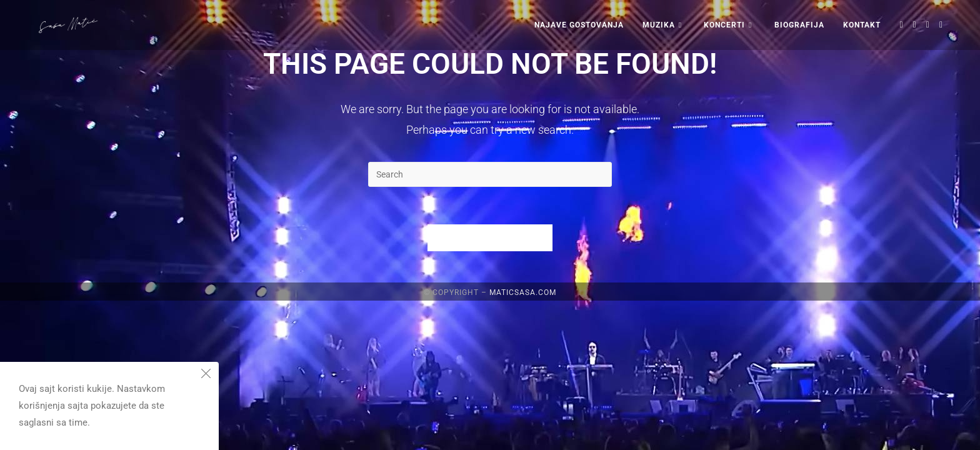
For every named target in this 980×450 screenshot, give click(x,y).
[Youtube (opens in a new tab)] (941, 25)
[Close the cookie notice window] (206, 375)
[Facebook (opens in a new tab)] (915, 25)
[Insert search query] (490, 174)
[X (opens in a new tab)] (902, 25)
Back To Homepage (490, 238)
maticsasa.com (523, 442)
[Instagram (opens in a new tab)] (928, 25)
